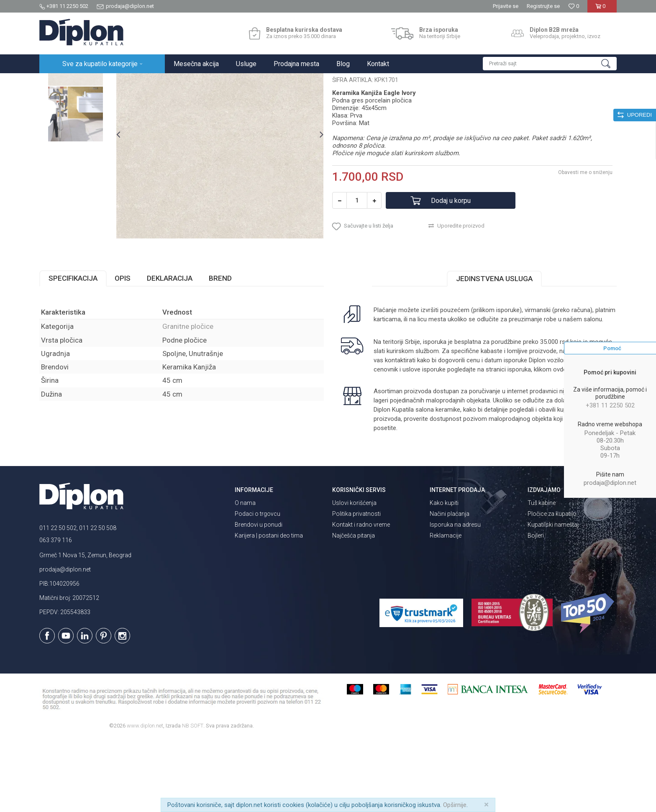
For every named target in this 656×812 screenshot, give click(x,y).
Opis (123, 351)
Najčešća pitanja (354, 609)
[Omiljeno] (574, 6)
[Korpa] (602, 9)
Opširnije (455, 805)
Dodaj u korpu (451, 274)
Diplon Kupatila (58, 82)
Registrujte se (543, 6)
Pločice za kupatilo (552, 587)
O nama (245, 576)
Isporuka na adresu (455, 598)
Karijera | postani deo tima (269, 609)
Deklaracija (170, 351)
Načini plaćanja (450, 587)
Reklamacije (446, 609)
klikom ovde (550, 443)
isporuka (519, 443)
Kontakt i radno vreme (361, 598)
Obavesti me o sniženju (585, 246)
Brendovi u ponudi (259, 598)
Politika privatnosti (356, 587)
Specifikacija (73, 351)
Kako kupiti (444, 576)
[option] (76, 132)
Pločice (134, 82)
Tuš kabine (542, 576)
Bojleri (536, 609)
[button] (550, 64)
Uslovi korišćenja (354, 576)
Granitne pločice (169, 82)
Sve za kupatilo (101, 82)
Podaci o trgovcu (258, 587)
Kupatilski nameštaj (553, 598)
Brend (220, 351)
